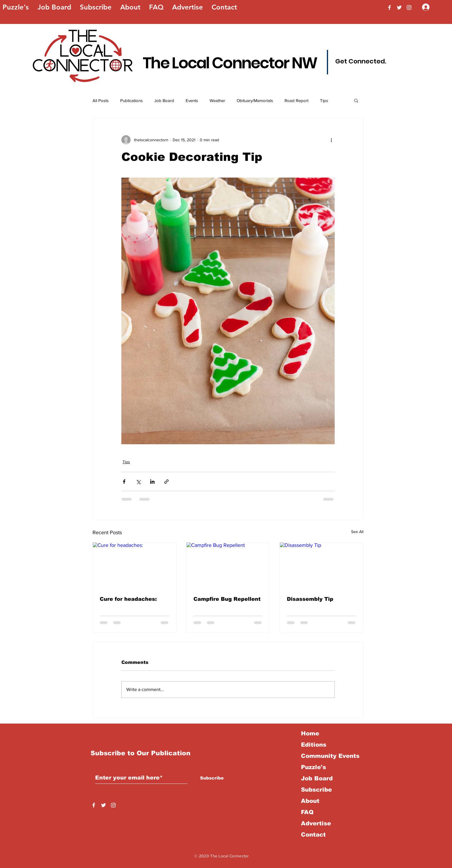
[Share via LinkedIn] (152, 482)
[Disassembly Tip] (322, 566)
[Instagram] (409, 7)
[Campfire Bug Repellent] (228, 566)
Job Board (164, 100)
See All (357, 532)
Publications (131, 100)
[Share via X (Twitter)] (138, 482)
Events (192, 100)
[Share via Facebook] (124, 482)
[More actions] (331, 140)
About (310, 801)
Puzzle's (313, 767)
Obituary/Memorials (255, 100)
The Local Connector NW (230, 63)
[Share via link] (166, 482)
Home (310, 733)
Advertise (316, 823)
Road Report (296, 100)
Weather (217, 100)
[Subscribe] (212, 778)
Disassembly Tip (310, 599)
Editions (314, 745)
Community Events (330, 756)
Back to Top (9, 842)
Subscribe (316, 790)
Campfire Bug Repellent (227, 599)
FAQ (307, 812)
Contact (313, 835)
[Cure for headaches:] (134, 566)
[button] (356, 100)
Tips (324, 100)
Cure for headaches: (128, 599)
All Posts (101, 100)
